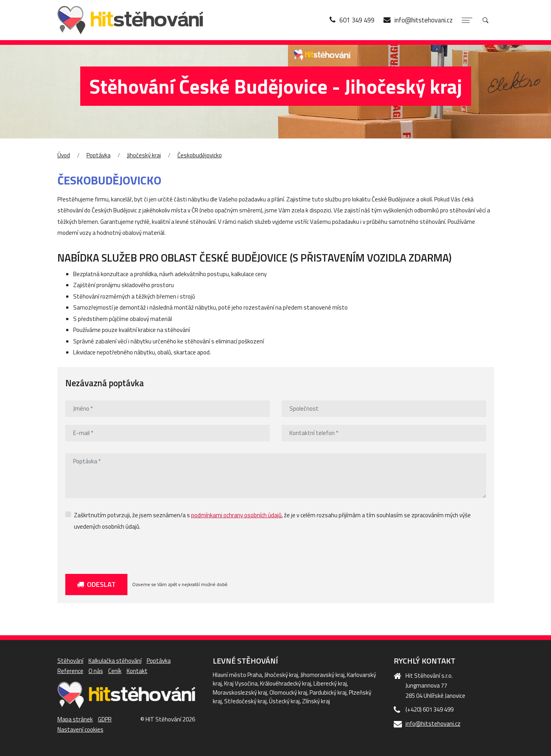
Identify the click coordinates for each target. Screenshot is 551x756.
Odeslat (96, 585)
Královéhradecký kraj (286, 683)
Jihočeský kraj (144, 155)
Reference (70, 671)
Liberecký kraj (330, 683)
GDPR (105, 719)
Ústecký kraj (284, 701)
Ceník (115, 671)
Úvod (64, 155)
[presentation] (125, 551)
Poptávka (99, 155)
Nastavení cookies (80, 729)
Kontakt (137, 671)
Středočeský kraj (245, 701)
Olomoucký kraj (288, 692)
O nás (96, 671)
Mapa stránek (75, 719)
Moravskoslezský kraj (240, 692)
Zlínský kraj (316, 701)
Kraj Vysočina (241, 683)
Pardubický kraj (328, 692)
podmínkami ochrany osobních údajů (236, 515)
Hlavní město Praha (237, 675)
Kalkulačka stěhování (115, 661)
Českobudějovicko (200, 155)
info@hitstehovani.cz (433, 724)
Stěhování (70, 661)
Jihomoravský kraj (322, 675)
